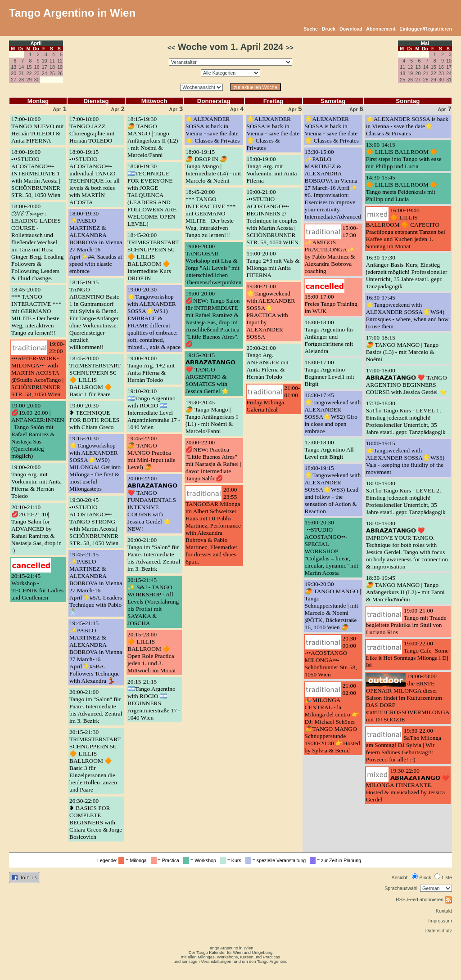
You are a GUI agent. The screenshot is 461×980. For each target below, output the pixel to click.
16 (37, 67)
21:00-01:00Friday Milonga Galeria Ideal (273, 399)
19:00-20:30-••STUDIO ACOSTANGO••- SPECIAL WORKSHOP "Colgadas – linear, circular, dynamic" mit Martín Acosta (332, 548)
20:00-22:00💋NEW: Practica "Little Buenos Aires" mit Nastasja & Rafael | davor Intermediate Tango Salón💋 (213, 460)
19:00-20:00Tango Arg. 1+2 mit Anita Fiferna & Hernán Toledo (151, 369)
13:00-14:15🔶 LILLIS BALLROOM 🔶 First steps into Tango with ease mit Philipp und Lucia (404, 155)
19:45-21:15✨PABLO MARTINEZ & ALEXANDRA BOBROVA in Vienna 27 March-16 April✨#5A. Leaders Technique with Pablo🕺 (96, 583)
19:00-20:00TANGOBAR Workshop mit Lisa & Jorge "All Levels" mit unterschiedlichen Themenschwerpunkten (213, 264)
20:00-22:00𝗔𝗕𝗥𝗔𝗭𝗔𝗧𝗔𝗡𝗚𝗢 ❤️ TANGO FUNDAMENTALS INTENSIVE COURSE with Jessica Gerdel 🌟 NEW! (152, 503)
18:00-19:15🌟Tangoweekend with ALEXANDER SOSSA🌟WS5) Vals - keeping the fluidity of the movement (405, 458)
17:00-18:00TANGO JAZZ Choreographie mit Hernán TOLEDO (92, 130)
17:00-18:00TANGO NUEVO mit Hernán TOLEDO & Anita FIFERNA (38, 130)
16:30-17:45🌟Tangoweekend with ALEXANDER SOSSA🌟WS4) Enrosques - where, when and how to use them (407, 312)
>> (290, 48)
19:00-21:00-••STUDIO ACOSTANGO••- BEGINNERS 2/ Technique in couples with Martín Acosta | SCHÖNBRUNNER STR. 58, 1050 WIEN (273, 217)
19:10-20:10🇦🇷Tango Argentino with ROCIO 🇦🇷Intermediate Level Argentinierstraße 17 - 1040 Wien (154, 409)
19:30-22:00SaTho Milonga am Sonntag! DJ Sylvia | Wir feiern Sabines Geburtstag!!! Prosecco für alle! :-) (404, 745)
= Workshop (201, 860)
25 (52, 73)
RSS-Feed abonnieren (424, 899)
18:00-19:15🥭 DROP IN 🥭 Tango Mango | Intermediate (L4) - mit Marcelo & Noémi (213, 166)
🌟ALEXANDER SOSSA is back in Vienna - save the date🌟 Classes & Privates (212, 130)
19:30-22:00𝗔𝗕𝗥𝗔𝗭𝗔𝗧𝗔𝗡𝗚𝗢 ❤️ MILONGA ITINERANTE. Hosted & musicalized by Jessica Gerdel (408, 785)
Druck (329, 29)
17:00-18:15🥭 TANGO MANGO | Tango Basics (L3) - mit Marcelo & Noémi (402, 348)
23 (37, 73)
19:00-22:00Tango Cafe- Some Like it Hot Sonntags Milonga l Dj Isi (407, 654)
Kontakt (444, 911)
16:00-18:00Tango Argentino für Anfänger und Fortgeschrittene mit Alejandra (329, 337)
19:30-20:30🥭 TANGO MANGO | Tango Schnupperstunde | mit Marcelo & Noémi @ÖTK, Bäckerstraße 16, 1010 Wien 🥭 (333, 606)
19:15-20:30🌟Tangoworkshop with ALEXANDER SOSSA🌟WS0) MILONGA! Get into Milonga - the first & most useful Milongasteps (95, 463)
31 (449, 80)
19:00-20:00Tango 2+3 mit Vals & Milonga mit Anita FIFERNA (273, 264)
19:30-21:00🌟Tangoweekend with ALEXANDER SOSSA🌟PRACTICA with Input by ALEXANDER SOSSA (271, 311)
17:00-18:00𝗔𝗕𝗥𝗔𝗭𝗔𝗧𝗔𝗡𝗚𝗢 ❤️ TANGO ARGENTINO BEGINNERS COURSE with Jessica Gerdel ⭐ (407, 381)
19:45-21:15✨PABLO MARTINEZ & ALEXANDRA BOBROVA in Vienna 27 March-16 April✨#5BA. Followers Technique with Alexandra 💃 (96, 652)
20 (14, 73)
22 (29, 73)
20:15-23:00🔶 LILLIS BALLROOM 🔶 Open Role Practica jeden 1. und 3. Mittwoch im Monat (151, 652)
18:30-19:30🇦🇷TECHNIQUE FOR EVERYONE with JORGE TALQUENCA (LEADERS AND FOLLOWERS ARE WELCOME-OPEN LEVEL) (152, 195)
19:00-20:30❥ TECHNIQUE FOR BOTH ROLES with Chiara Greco (94, 416)
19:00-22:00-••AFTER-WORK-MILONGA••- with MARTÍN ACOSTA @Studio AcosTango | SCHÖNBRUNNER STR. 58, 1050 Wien (38, 369)
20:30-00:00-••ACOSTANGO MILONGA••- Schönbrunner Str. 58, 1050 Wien (332, 656)
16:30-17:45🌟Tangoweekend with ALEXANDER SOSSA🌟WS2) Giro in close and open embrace (333, 413)
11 (52, 61)
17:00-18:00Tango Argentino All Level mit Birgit (329, 450)
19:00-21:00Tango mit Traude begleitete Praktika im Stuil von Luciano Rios (406, 621)
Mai (425, 43)
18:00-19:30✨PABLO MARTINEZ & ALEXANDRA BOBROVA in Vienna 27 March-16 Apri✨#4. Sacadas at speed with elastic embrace (96, 242)
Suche (311, 29)
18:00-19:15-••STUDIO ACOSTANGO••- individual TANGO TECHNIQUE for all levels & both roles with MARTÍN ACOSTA (95, 177)
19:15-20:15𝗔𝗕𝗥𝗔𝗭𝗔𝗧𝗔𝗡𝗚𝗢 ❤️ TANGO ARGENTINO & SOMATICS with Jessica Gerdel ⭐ (210, 373)
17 (45, 67)
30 (37, 80)
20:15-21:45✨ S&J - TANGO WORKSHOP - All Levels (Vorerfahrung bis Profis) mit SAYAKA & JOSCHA (153, 602)
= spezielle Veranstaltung (277, 860)
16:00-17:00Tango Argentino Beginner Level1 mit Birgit (330, 373)
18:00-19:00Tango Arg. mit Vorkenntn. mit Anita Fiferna (272, 170)
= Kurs (232, 860)
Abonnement (381, 29)
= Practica (166, 860)
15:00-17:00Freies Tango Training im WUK (331, 304)
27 (14, 80)
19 (60, 67)
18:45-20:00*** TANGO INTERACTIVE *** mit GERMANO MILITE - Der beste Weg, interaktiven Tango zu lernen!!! (36, 311)
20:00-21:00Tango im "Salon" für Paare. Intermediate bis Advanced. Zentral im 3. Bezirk (96, 706)
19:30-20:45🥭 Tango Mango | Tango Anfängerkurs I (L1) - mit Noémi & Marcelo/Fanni (212, 417)
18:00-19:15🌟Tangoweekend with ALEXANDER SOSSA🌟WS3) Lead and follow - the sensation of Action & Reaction (333, 490)
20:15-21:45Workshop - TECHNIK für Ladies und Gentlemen (37, 587)
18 (52, 67)
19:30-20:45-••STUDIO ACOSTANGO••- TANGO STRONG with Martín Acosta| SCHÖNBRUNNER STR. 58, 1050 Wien (94, 521)
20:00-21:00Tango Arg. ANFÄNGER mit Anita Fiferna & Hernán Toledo (268, 362)
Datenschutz (439, 931)
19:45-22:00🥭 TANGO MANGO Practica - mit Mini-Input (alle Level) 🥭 (151, 453)
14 (21, 67)
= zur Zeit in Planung (337, 860)
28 (21, 80)
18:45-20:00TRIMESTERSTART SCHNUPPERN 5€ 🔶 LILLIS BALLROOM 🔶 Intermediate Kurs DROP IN (153, 257)
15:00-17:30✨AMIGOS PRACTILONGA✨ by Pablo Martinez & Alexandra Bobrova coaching (332, 249)
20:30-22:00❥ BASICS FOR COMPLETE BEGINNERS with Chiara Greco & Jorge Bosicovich (96, 819)
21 (21, 73)
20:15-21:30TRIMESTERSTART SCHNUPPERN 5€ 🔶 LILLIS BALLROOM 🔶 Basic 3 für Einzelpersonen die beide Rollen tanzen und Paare (95, 761)
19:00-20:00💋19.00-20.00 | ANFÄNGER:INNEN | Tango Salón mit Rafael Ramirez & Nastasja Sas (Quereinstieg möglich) (38, 431)
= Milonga (134, 860)
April (36, 43)
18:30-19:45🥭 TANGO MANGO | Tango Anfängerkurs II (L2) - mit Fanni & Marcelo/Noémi (405, 588)
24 (45, 73)
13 (14, 67)
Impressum (440, 921)
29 (29, 80)
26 (60, 73)
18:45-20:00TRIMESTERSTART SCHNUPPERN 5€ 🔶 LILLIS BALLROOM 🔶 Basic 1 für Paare (95, 376)
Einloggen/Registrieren (426, 29)
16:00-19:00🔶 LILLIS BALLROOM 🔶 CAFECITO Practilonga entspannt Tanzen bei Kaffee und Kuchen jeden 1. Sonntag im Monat (406, 228)
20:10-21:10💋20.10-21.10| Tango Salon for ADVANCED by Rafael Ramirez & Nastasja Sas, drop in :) (36, 529)
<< (171, 48)
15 (29, 67)
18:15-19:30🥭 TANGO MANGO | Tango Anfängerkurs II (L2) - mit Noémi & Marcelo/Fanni (153, 137)
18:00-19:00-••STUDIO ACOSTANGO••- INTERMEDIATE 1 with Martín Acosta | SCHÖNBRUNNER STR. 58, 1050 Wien (36, 173)
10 (45, 61)
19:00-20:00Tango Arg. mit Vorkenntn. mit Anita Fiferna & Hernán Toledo (36, 481)
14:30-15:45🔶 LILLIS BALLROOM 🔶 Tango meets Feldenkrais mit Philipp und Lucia (402, 188)
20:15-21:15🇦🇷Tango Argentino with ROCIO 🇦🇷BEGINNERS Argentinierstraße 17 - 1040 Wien (154, 700)
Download (351, 29)
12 (60, 61)
